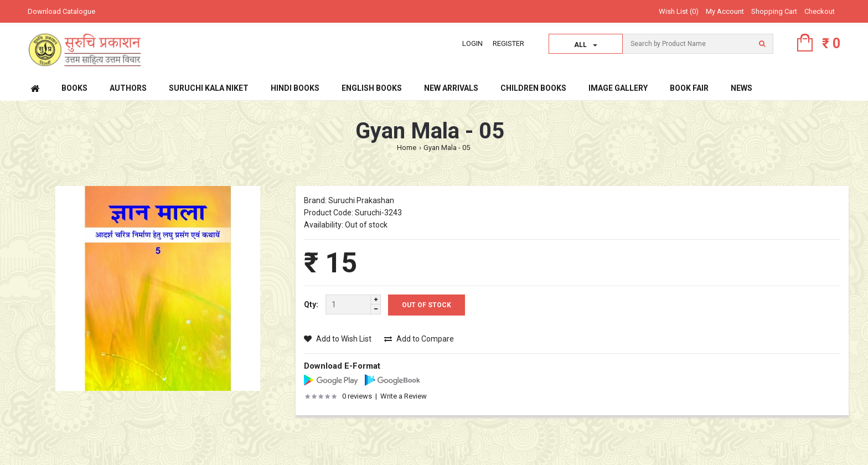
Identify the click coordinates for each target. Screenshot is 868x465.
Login (472, 43)
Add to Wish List (338, 339)
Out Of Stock (427, 305)
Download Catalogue (61, 11)
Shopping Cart (774, 11)
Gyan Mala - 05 (447, 148)
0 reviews (357, 396)
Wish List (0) (679, 11)
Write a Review (404, 396)
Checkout (820, 11)
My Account (725, 11)
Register (508, 43)
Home (407, 148)
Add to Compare (419, 339)
